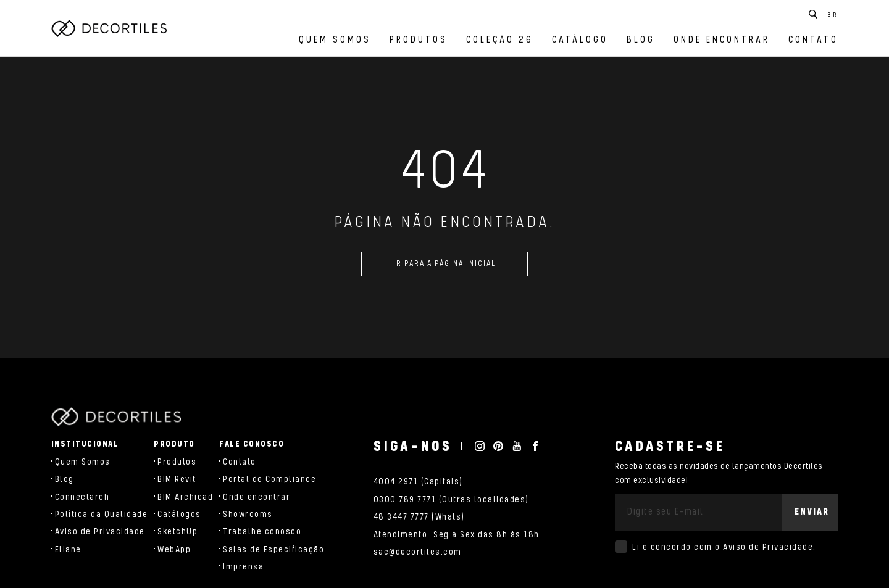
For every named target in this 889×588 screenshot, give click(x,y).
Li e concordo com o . (724, 547)
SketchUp (177, 532)
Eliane (68, 550)
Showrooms (248, 515)
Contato (813, 40)
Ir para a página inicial (444, 269)
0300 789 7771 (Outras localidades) (451, 500)
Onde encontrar (722, 40)
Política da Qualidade (102, 515)
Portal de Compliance (269, 479)
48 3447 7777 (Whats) (419, 517)
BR (833, 15)
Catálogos (179, 515)
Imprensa (243, 567)
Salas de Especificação (273, 550)
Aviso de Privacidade (100, 532)
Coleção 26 (500, 40)
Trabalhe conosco (262, 532)
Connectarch (82, 497)
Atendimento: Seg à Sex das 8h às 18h (457, 535)
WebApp (174, 550)
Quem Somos (335, 40)
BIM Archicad (185, 497)
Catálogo (580, 40)
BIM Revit (177, 479)
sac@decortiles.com (418, 552)
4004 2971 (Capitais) (418, 482)
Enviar (812, 512)
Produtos (419, 40)
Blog (641, 40)
